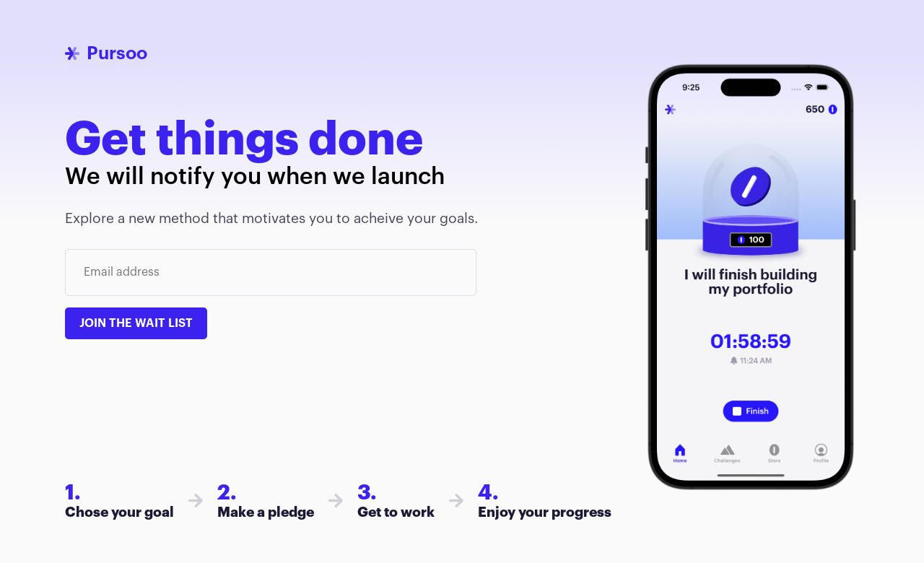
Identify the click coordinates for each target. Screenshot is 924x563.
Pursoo (117, 53)
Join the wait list (136, 323)
